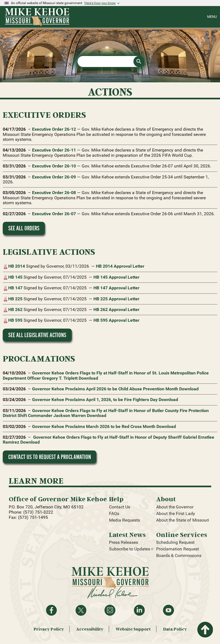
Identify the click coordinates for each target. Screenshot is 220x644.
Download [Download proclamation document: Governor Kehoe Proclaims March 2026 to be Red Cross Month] (166, 426)
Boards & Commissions (179, 555)
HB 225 (15, 299)
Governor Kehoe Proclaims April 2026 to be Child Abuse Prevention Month (105, 389)
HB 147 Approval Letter (116, 288)
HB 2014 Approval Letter (120, 266)
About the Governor (175, 507)
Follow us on (110, 610)
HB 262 (15, 310)
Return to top (205, 625)
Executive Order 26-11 (54, 150)
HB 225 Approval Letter (116, 299)
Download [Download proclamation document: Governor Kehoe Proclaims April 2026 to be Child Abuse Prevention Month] (189, 389)
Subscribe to (132, 549)
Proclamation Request (178, 549)
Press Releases (124, 542)
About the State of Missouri (183, 520)
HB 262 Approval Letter (116, 310)
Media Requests (125, 520)
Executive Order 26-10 (54, 166)
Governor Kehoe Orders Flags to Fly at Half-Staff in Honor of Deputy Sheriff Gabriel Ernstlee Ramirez (108, 440)
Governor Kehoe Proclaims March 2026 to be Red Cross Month (94, 426)
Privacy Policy (49, 629)
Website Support (133, 629)
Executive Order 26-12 (54, 129)
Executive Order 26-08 (54, 193)
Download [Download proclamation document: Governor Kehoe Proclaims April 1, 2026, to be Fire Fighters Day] (168, 400)
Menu (212, 17)
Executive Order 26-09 (54, 177)
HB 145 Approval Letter (116, 277)
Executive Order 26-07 (54, 214)
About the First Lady (176, 513)
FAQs (114, 513)
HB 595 (15, 320)
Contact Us (120, 507)
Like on (52, 610)
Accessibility (90, 629)
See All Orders (24, 228)
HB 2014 (17, 266)
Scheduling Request (175, 542)
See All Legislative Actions (37, 335)
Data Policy (175, 629)
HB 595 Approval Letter (116, 320)
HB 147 (15, 288)
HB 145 (15, 277)
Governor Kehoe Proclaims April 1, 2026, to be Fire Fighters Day (95, 400)
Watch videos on (168, 610)
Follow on (81, 610)
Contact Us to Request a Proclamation (50, 457)
